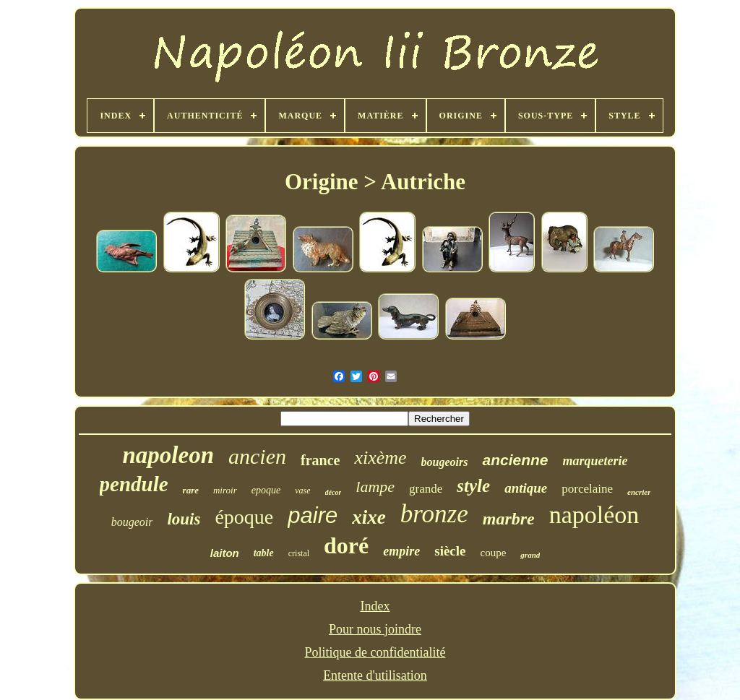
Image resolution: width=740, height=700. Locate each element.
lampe (375, 487)
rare (191, 490)
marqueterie (595, 461)
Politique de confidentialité (375, 652)
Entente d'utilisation (375, 675)
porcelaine (587, 489)
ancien (257, 456)
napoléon (594, 515)
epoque (266, 490)
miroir (225, 490)
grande (426, 489)
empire (401, 551)
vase (302, 491)
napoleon (168, 455)
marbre (509, 519)
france (320, 460)
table (264, 553)
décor (334, 492)
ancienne (515, 460)
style (473, 486)
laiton (225, 553)
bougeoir (132, 522)
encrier (639, 492)
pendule (134, 484)
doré (346, 545)
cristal (299, 553)
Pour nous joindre (375, 629)
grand (530, 555)
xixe (369, 517)
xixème (380, 458)
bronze (434, 514)
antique (526, 488)
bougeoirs (445, 462)
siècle (450, 551)
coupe (494, 553)
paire (313, 515)
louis (184, 519)
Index (375, 606)
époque (244, 517)
